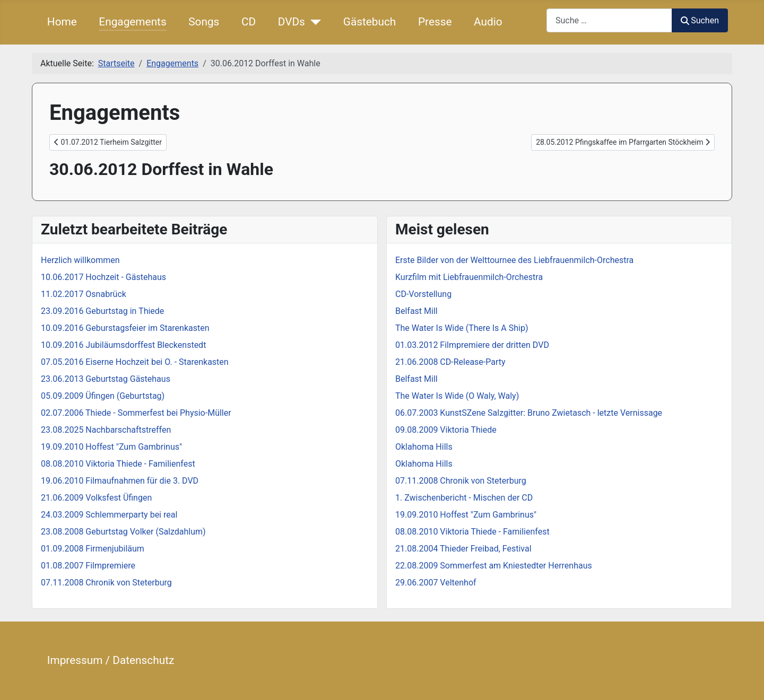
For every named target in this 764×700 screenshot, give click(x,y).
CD (249, 22)
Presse (435, 22)
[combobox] (609, 20)
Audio (488, 22)
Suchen (700, 20)
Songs (204, 22)
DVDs (292, 22)
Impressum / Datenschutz (111, 660)
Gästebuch (370, 22)
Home (62, 22)
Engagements (132, 22)
